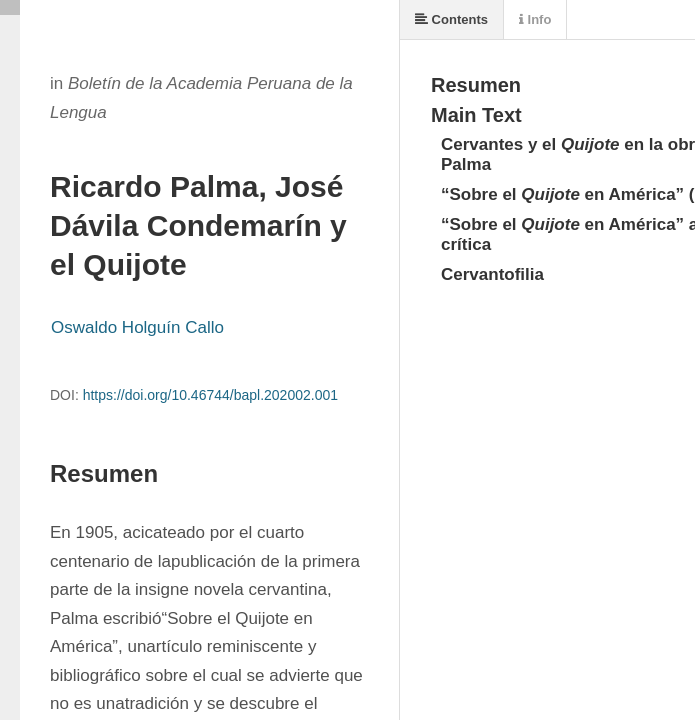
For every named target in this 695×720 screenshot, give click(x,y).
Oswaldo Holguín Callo (137, 327)
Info (535, 19)
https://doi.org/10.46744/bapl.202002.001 (210, 395)
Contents (451, 19)
